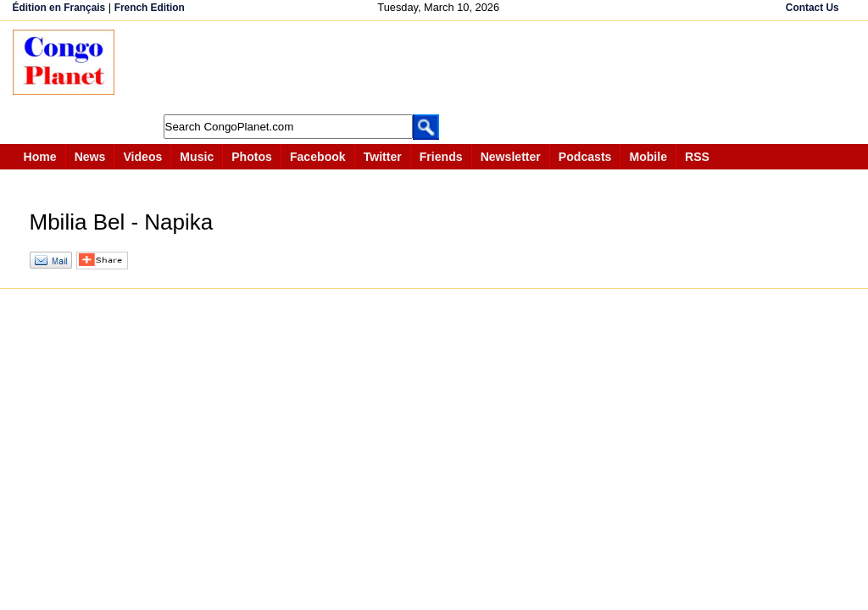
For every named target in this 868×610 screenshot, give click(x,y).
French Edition (150, 8)
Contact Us (812, 8)
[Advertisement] (440, 68)
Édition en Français (59, 8)
